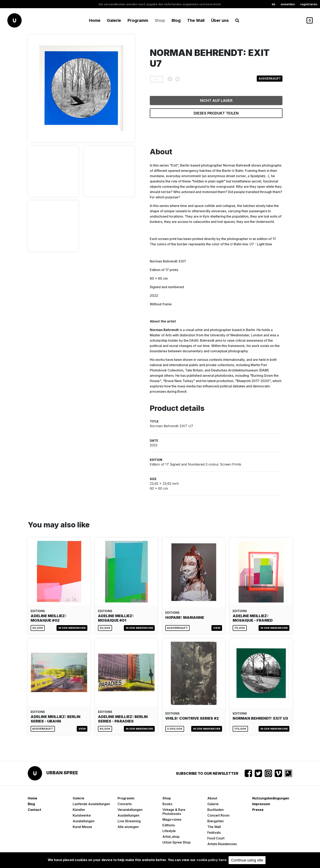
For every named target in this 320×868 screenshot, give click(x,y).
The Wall (196, 20)
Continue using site (247, 860)
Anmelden (288, 4)
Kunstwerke (82, 815)
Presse (258, 810)
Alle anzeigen (128, 827)
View (217, 628)
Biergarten (216, 821)
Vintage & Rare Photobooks (174, 812)
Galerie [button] (114, 20)
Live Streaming (129, 821)
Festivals (214, 832)
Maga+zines (172, 819)
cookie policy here (211, 860)
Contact (34, 810)
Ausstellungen (84, 821)
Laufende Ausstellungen (91, 804)
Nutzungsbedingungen (271, 798)
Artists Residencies (222, 844)
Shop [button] (160, 20)
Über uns (220, 20)
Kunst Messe (82, 827)
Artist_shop (171, 837)
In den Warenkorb (72, 628)
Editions (169, 825)
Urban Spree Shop (177, 842)
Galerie (213, 804)
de (273, 4)
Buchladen (216, 810)
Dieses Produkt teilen (216, 113)
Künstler (79, 810)
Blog (176, 20)
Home (95, 20)
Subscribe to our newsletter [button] (207, 773)
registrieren (309, 4)
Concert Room (218, 815)
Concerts (125, 804)
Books (167, 804)
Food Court (216, 838)
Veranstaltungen (130, 810)
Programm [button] (138, 20)
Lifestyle (169, 831)
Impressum (261, 804)
